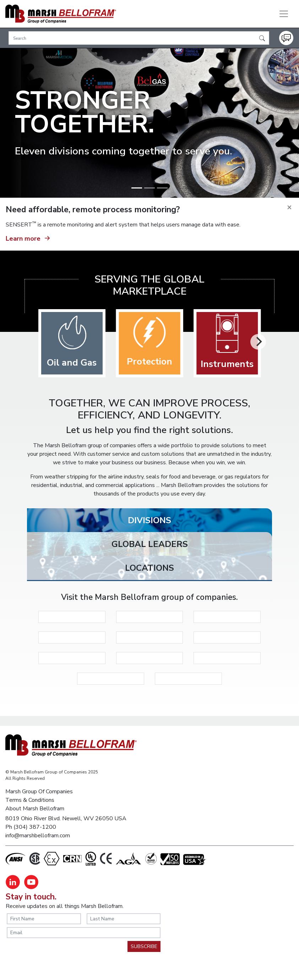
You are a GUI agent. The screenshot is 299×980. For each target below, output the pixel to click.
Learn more (29, 237)
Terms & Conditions (30, 800)
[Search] (139, 38)
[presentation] (61, 955)
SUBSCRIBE (144, 946)
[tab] (149, 522)
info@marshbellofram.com (38, 836)
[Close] (289, 207)
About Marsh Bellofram (35, 809)
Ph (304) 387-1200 (31, 827)
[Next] (258, 342)
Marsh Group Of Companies (39, 792)
